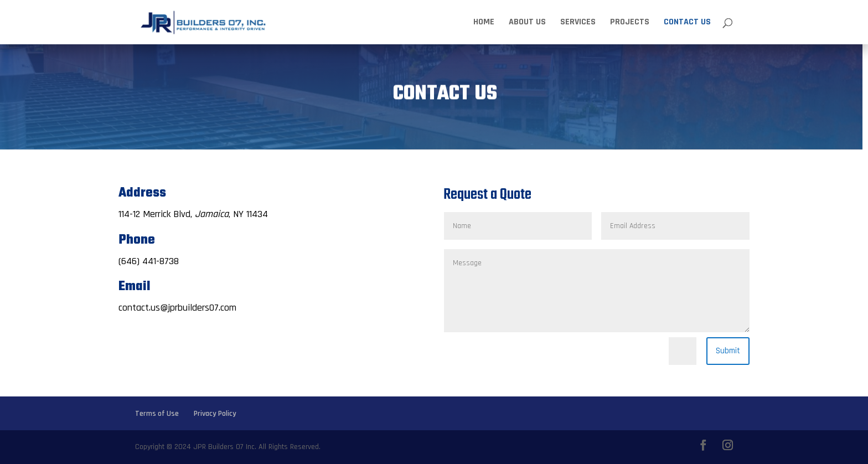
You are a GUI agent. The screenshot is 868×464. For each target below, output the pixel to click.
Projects (630, 23)
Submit (728, 351)
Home (484, 23)
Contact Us (687, 23)
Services (578, 23)
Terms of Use (157, 414)
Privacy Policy (215, 414)
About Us (527, 23)
